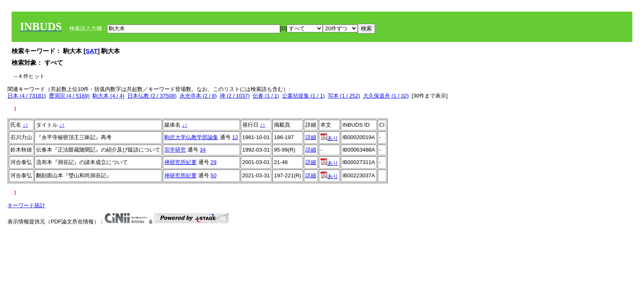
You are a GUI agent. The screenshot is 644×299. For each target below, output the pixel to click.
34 (202, 150)
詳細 (311, 137)
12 (235, 137)
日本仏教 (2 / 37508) (152, 96)
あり (329, 138)
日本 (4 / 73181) (27, 96)
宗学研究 (175, 150)
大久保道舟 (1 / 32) (386, 96)
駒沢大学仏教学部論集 (191, 137)
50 (213, 175)
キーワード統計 (26, 205)
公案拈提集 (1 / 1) (304, 96)
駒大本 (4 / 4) (109, 96)
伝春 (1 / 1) (266, 96)
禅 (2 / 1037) (235, 96)
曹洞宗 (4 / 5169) (69, 96)
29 (213, 162)
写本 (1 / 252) (344, 96)
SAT (91, 51)
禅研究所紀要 (181, 162)
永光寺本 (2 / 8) (198, 96)
